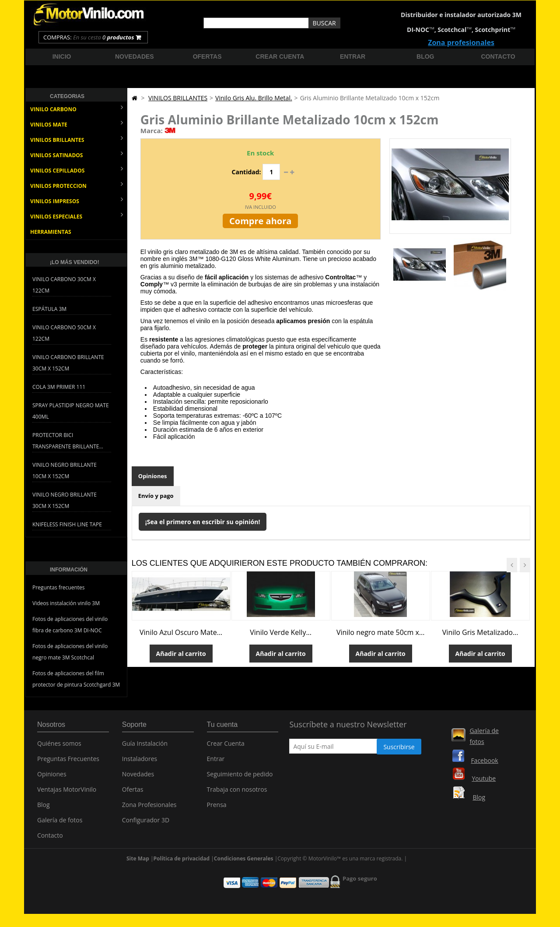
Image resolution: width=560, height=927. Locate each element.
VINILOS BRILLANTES (77, 139)
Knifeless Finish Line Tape (67, 524)
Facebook (484, 760)
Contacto (498, 56)
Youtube (484, 778)
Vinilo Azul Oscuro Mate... (181, 632)
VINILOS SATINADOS (77, 154)
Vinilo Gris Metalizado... (480, 632)
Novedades (135, 56)
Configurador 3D (146, 823)
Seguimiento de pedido (240, 777)
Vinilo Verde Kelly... (281, 632)
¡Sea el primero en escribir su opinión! (203, 522)
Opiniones (153, 476)
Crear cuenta (280, 56)
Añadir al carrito (181, 654)
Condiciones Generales (244, 865)
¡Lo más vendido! (75, 262)
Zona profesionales (461, 42)
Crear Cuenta (226, 746)
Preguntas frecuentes (59, 587)
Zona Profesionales (149, 808)
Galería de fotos (60, 823)
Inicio (62, 56)
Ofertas (207, 56)
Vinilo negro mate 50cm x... (381, 632)
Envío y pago (156, 496)
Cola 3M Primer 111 (59, 387)
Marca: (152, 130)
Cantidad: (247, 172)
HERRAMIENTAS (51, 232)
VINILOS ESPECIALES (77, 216)
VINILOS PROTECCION (77, 185)
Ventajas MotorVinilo (67, 792)
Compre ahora (260, 221)
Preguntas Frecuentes (68, 762)
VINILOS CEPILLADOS (77, 170)
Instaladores (140, 762)
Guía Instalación (145, 746)
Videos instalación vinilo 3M (66, 603)
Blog (425, 56)
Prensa (217, 808)
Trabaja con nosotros (237, 792)
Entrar (353, 56)
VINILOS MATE (77, 124)
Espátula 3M (49, 309)
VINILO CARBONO (77, 108)
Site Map (138, 865)
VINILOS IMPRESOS (77, 200)
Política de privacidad (182, 865)
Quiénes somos (59, 746)
